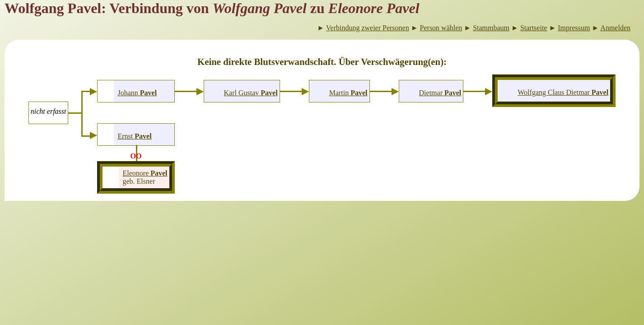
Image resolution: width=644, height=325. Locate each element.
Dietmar (440, 93)
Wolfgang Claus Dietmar (563, 92)
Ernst (134, 136)
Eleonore (145, 173)
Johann (137, 93)
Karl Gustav (251, 93)
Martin (348, 93)
